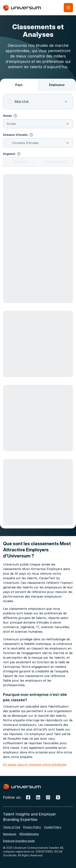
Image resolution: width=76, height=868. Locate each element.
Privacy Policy (32, 827)
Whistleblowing (29, 834)
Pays (19, 85)
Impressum (10, 834)
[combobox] (38, 102)
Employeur (57, 85)
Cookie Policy (53, 827)
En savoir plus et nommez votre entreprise (35, 764)
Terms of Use (12, 827)
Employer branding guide (19, 841)
